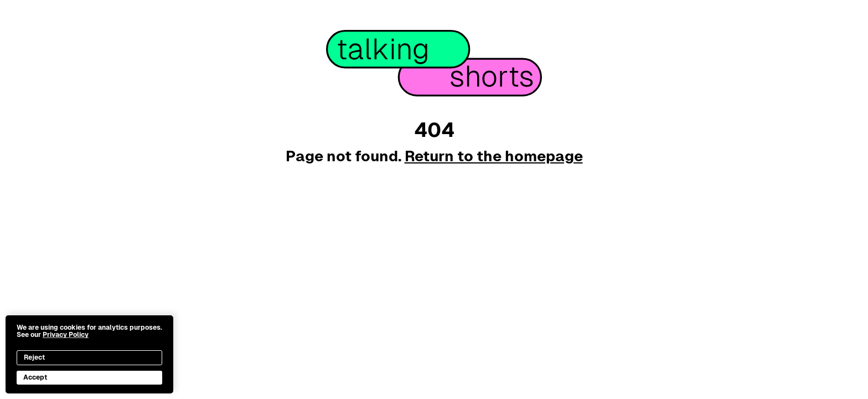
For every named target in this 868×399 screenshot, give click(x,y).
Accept (35, 377)
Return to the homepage (494, 156)
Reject (34, 357)
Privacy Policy (66, 335)
